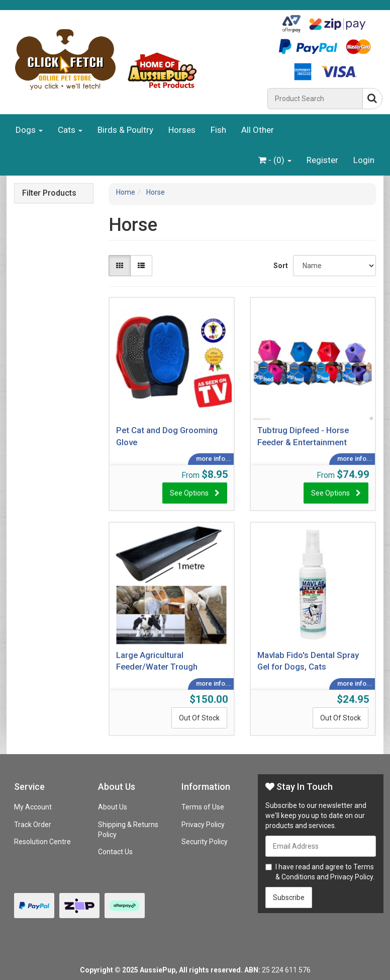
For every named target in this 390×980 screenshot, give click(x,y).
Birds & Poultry (125, 130)
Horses (182, 130)
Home (126, 192)
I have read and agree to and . (320, 872)
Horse (156, 192)
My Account (33, 807)
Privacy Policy (203, 825)
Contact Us (115, 852)
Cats (70, 130)
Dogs (29, 130)
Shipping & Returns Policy (128, 830)
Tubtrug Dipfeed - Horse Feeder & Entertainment (303, 436)
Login (364, 160)
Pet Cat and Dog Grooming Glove (167, 436)
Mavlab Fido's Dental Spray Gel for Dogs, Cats (308, 661)
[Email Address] (321, 846)
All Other (258, 130)
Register (322, 160)
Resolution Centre (42, 842)
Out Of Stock (199, 718)
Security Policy (205, 842)
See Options (189, 493)
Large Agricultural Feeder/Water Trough (157, 661)
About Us (113, 807)
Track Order (33, 825)
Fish (218, 130)
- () (275, 160)
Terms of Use (203, 807)
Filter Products (49, 193)
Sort (279, 266)
